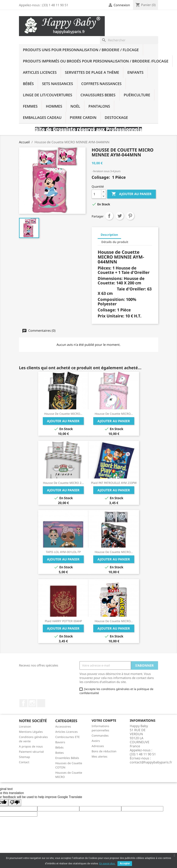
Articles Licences (40, 72)
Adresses (98, 746)
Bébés (28, 84)
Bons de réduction (104, 751)
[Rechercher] (129, 40)
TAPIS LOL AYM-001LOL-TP (63, 552)
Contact (24, 762)
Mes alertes (99, 756)
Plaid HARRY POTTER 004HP (63, 621)
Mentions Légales (31, 732)
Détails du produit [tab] (115, 242)
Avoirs (96, 741)
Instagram (32, 703)
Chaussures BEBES (98, 95)
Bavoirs (60, 742)
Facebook (23, 703)
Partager (109, 216)
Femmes (30, 106)
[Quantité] (96, 194)
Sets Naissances (57, 84)
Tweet (120, 216)
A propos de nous (31, 746)
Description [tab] (109, 235)
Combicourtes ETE (68, 737)
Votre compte (104, 720)
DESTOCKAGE (116, 117)
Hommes (54, 106)
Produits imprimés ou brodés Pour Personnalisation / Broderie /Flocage (96, 61)
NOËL (75, 106)
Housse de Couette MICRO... (63, 414)
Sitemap (25, 757)
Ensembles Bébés (67, 758)
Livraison (25, 726)
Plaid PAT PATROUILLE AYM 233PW (114, 483)
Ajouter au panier (131, 194)
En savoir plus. (107, 864)
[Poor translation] (15, 803)
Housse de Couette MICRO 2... (63, 483)
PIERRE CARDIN (83, 117)
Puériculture (137, 95)
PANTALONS (99, 106)
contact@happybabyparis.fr (151, 762)
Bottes (60, 753)
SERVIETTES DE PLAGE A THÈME (92, 72)
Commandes (100, 735)
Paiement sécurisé (31, 752)
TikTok (41, 703)
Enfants (135, 72)
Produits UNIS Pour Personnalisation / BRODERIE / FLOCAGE (81, 50)
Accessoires (63, 726)
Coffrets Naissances (102, 84)
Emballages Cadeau (42, 117)
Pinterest (130, 216)
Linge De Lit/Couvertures (48, 95)
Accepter (125, 864)
